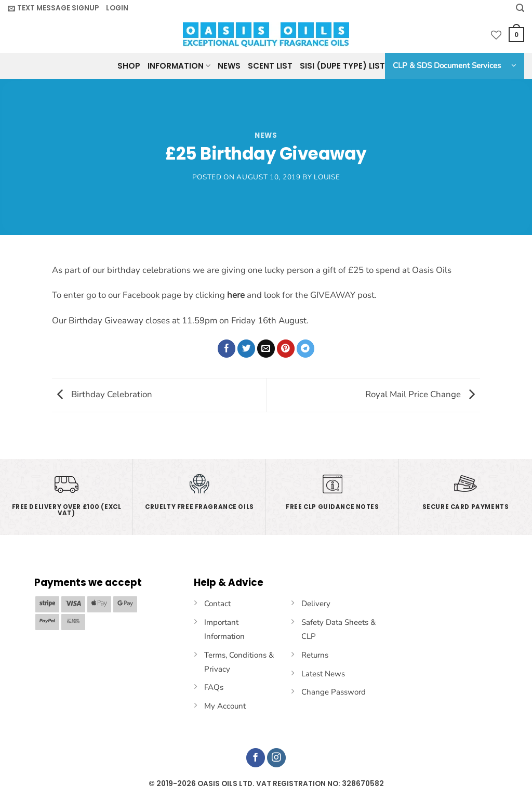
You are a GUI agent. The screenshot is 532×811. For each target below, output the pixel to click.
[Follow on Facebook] (256, 758)
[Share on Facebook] (227, 349)
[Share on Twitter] (247, 349)
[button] (53, 8)
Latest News (323, 674)
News (229, 66)
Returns (315, 655)
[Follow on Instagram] (277, 758)
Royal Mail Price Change (423, 394)
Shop (129, 66)
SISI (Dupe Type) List (342, 66)
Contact (217, 604)
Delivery (316, 604)
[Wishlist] (496, 35)
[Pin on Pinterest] (286, 349)
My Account (225, 706)
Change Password (334, 692)
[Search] (520, 8)
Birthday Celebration (102, 394)
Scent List (270, 66)
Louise (327, 177)
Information (179, 66)
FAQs (214, 687)
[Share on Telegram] (306, 349)
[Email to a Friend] (266, 349)
